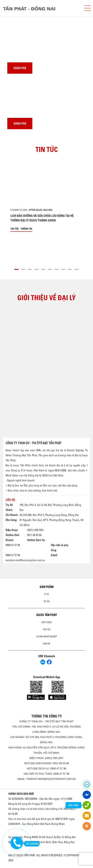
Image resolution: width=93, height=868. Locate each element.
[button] (16, 269)
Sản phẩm (47, 587)
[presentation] (12, 16)
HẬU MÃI (73, 805)
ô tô (46, 594)
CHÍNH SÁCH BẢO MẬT (21, 794)
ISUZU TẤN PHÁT (47, 615)
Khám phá (20, 68)
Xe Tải (47, 601)
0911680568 (31, 844)
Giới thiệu (47, 622)
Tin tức (15, 229)
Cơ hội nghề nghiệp (47, 637)
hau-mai (48, 210)
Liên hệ (46, 644)
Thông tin (26, 229)
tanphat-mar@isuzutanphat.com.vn (25, 560)
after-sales (35, 210)
